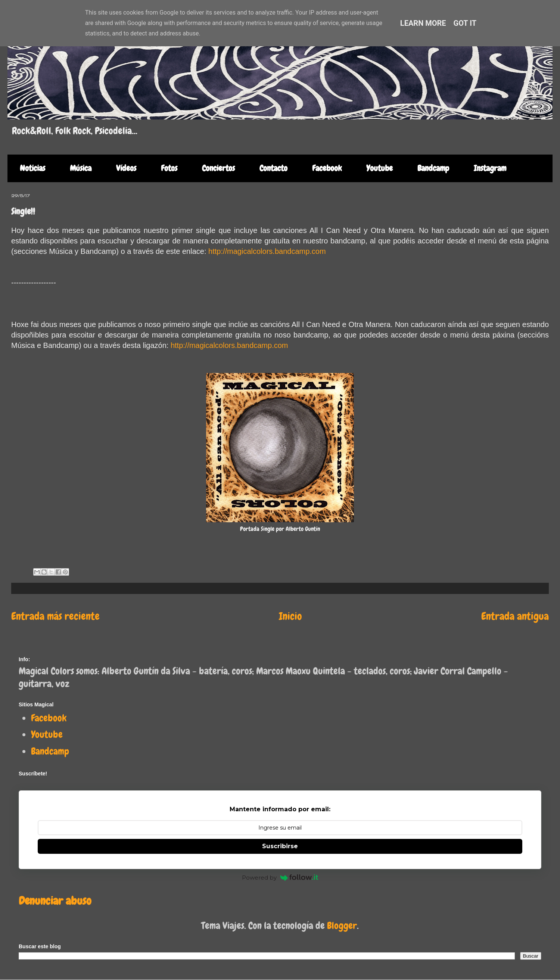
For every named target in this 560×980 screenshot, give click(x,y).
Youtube (379, 168)
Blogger (342, 926)
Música (81, 168)
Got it (465, 23)
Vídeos (126, 168)
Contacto (273, 168)
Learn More (423, 23)
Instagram (490, 168)
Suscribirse (280, 846)
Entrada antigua (515, 616)
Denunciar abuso (55, 901)
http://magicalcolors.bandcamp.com (267, 251)
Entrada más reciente (55, 616)
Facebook (327, 168)
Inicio (290, 616)
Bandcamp (433, 168)
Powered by (280, 878)
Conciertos (218, 168)
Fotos (169, 168)
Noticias (32, 168)
